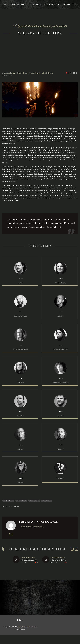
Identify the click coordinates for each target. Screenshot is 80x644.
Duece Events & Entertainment (27, 636)
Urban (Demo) (47, 510)
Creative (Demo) (22, 73)
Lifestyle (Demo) (47, 73)
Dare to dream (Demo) (28, 567)
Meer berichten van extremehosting (32, 536)
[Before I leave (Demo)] (46, 569)
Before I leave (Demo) (58, 567)
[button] (72, 559)
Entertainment (19, 4)
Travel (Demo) (34, 510)
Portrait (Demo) (22, 510)
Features (36, 4)
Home (4, 4)
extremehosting (10, 73)
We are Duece (71, 4)
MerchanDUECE (52, 4)
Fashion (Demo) (35, 73)
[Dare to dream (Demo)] (17, 569)
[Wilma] (20, 479)
